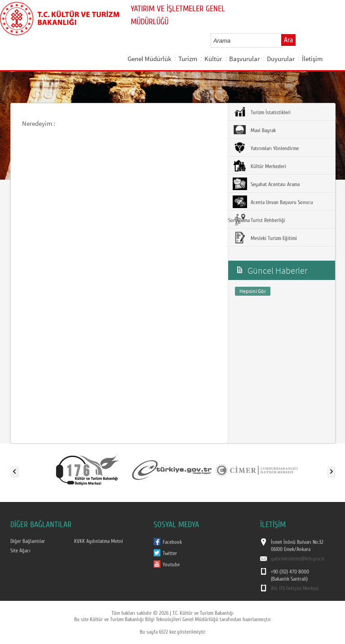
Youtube (171, 564)
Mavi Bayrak (254, 130)
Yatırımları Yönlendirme (266, 148)
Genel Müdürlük (149, 59)
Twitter (170, 553)
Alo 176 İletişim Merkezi (295, 588)
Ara (288, 40)
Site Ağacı (20, 551)
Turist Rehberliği (259, 220)
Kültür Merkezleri (259, 166)
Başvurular (244, 59)
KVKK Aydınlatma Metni (99, 541)
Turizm (188, 59)
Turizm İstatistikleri (262, 112)
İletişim (312, 59)
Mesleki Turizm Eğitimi (265, 238)
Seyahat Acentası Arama (266, 184)
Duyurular (281, 59)
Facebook (172, 542)
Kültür (213, 59)
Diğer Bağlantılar (28, 541)
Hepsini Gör (253, 291)
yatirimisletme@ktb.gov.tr (298, 559)
